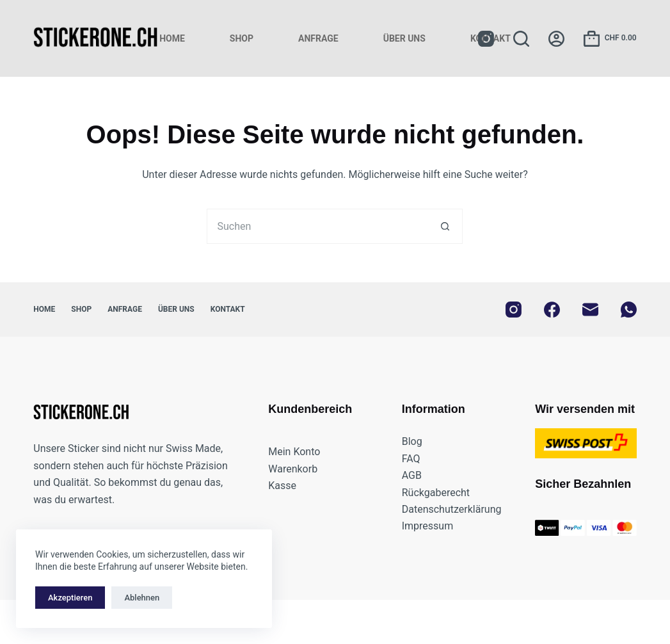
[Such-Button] (445, 226)
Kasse (282, 486)
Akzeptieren (70, 598)
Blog (412, 441)
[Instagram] (486, 39)
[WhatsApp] (629, 310)
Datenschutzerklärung (452, 509)
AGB (412, 475)
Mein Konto (294, 452)
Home (172, 38)
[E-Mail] (590, 310)
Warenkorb (293, 469)
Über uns (404, 38)
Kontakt (228, 309)
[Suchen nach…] (317, 226)
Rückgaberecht (436, 493)
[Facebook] (552, 310)
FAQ (411, 459)
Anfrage (318, 38)
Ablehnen (142, 598)
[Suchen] (521, 39)
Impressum (428, 526)
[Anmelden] (556, 39)
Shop (242, 38)
